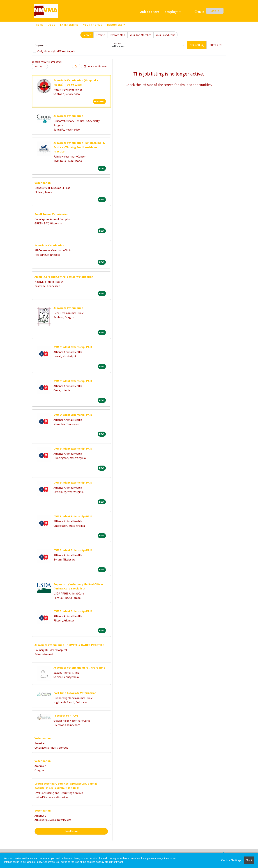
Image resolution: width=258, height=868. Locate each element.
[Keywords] (72, 45)
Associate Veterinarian (68, 116)
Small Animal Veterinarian (51, 214)
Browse (100, 35)
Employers (173, 12)
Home (40, 25)
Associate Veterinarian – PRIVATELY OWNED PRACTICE (69, 645)
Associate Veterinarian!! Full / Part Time (79, 667)
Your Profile (93, 25)
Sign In (215, 11)
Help (199, 12)
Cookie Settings (231, 860)
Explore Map (117, 35)
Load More (71, 831)
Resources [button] (115, 25)
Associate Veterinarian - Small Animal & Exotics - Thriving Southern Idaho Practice (79, 147)
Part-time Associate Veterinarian (75, 693)
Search (87, 35)
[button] (216, 45)
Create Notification (96, 66)
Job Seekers (150, 12)
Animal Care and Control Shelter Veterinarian (64, 277)
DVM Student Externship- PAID (73, 347)
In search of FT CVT (66, 716)
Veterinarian (43, 183)
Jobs (52, 25)
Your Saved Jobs (166, 35)
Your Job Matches (141, 35)
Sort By (39, 66)
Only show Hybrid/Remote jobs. (57, 51)
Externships (69, 25)
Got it (249, 860)
